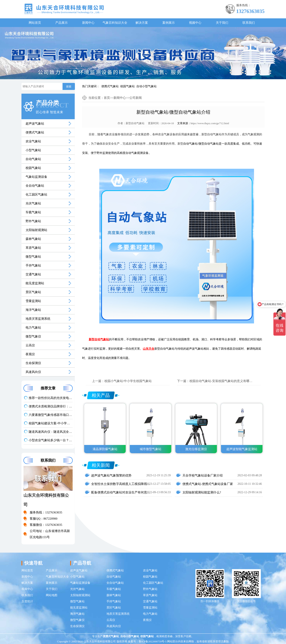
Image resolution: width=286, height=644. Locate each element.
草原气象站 (33, 248)
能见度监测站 (35, 283)
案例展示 (169, 23)
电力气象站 (33, 328)
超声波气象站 (35, 124)
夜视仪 (30, 354)
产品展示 (61, 23)
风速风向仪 (33, 372)
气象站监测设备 (36, 177)
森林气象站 (33, 239)
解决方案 (142, 23)
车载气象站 (33, 212)
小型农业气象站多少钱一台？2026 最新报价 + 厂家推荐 (51, 440)
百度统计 (27, 601)
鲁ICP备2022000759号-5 (153, 641)
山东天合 (149, 349)
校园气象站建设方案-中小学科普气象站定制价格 (51, 423)
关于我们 (222, 23)
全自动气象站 (35, 186)
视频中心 (195, 23)
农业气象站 (33, 141)
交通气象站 (33, 274)
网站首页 (35, 23)
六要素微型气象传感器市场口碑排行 (51, 415)
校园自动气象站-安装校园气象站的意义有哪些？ (222, 381)
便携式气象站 (110, 86)
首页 (107, 98)
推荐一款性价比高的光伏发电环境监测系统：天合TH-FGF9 (51, 398)
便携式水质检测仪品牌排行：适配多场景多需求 (51, 406)
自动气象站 (33, 159)
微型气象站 (33, 257)
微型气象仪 (33, 336)
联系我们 (249, 23)
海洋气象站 (33, 310)
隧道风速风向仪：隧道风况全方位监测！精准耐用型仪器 (51, 432)
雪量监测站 (33, 301)
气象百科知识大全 (115, 23)
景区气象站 (33, 292)
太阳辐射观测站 (36, 230)
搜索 (69, 87)
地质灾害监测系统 (38, 319)
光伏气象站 (33, 203)
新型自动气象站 (135, 123)
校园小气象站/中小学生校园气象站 (128, 381)
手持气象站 (33, 265)
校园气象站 (128, 86)
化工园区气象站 (36, 195)
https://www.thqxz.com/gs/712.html (210, 123)
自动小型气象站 (147, 86)
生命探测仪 (33, 363)
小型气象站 (33, 150)
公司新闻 (136, 98)
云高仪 (30, 345)
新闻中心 (88, 23)
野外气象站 (33, 221)
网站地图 (52, 595)
